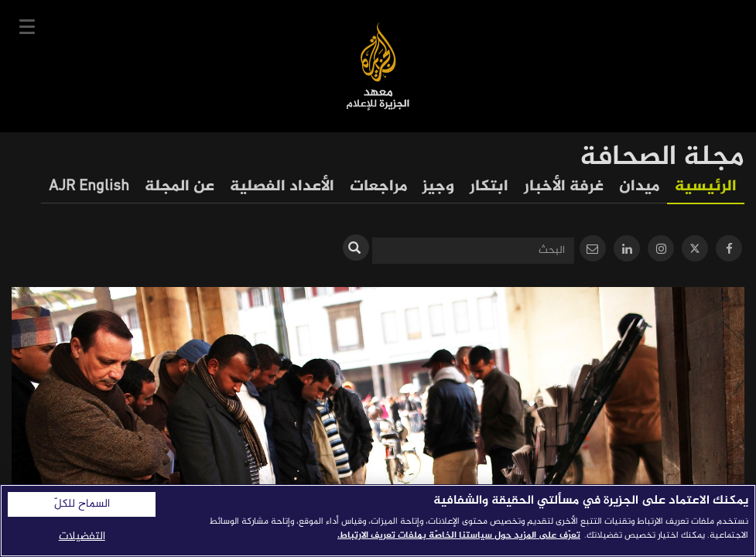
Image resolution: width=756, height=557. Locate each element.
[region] (378, 521)
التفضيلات (82, 536)
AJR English (89, 187)
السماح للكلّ (82, 504)
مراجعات (378, 187)
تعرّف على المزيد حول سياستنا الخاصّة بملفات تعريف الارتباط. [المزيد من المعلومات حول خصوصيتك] (459, 535)
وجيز (438, 187)
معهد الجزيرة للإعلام (378, 66)
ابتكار (489, 187)
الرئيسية (706, 187)
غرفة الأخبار (564, 187)
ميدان (639, 187)
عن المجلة (180, 187)
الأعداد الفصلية (282, 187)
